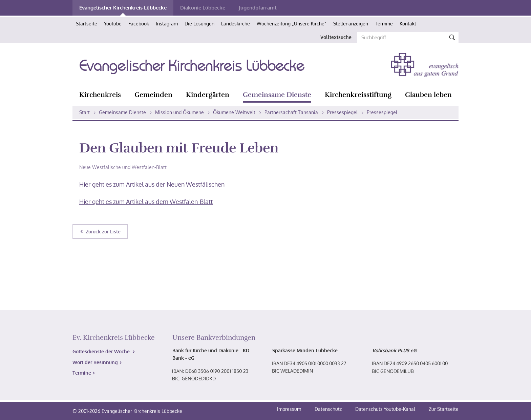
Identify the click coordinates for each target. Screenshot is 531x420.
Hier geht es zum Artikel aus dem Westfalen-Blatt (146, 202)
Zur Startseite (444, 409)
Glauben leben (428, 95)
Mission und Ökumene (179, 112)
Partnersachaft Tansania (291, 112)
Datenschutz (329, 409)
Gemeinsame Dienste (277, 95)
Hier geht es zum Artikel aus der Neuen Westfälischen (152, 184)
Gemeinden (153, 95)
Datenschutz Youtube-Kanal (385, 409)
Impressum (290, 409)
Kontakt (408, 24)
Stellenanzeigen (351, 24)
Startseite (87, 24)
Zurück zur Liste (103, 232)
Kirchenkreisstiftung (358, 95)
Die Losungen (199, 24)
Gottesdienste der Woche (102, 351)
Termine (384, 24)
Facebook (139, 24)
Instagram (167, 24)
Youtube (113, 24)
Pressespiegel (342, 112)
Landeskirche (236, 24)
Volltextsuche (336, 37)
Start (84, 112)
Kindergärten (208, 95)
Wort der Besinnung (95, 362)
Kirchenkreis (100, 95)
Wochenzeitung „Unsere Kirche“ (292, 24)
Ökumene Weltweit (234, 112)
